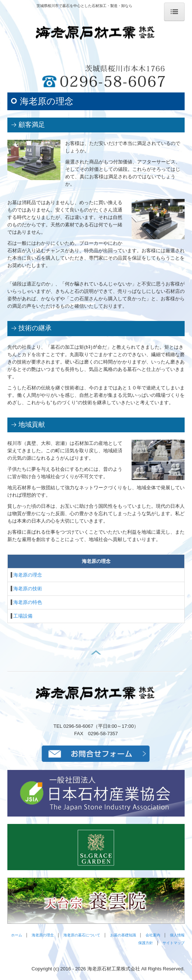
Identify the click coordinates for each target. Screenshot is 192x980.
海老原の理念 (28, 575)
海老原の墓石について (82, 935)
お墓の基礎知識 (123, 935)
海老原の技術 (28, 589)
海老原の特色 (28, 602)
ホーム (17, 935)
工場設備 (23, 616)
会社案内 (153, 935)
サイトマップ (174, 943)
